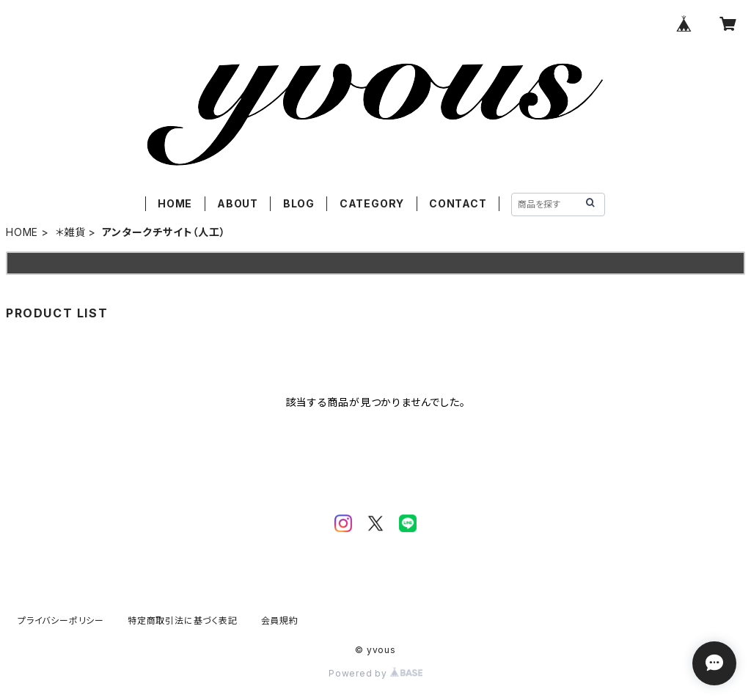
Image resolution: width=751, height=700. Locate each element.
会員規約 (280, 620)
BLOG (299, 203)
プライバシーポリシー (61, 620)
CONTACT (458, 203)
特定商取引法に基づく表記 (183, 620)
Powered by (375, 673)
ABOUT (238, 203)
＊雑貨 (70, 232)
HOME (175, 203)
